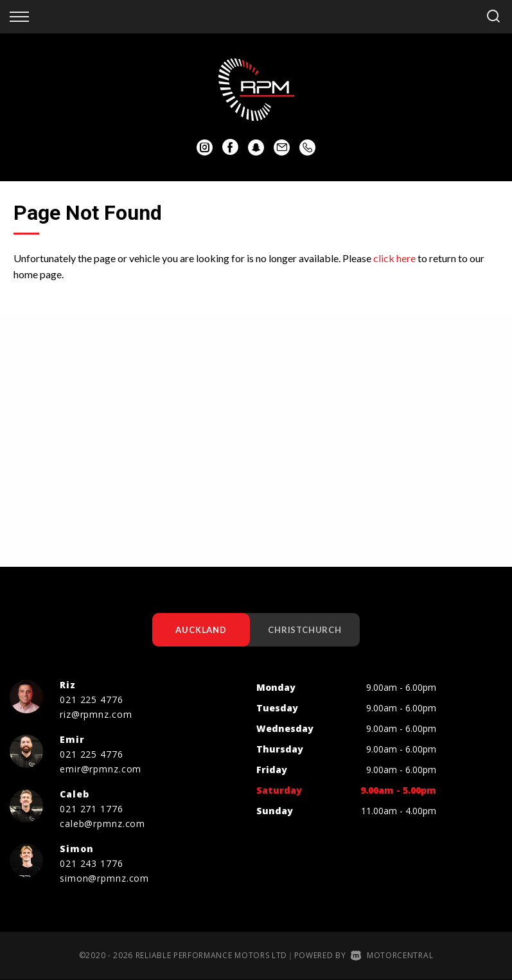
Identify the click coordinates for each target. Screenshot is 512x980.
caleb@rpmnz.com (102, 824)
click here (394, 258)
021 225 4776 (92, 699)
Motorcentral (392, 955)
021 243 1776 (92, 863)
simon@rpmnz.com (104, 878)
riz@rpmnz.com (96, 714)
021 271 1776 (92, 809)
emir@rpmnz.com (101, 769)
